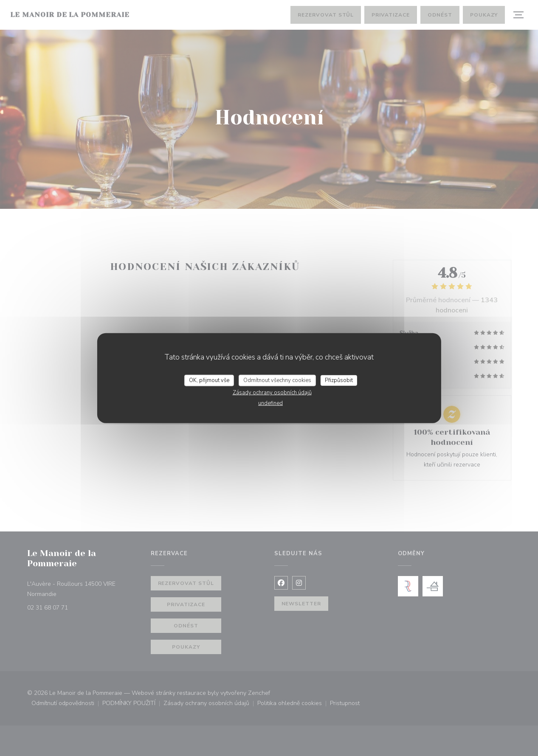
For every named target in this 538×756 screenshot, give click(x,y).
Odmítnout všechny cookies (277, 380)
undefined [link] (270, 403)
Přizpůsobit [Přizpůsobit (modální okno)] (339, 380)
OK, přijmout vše (209, 380)
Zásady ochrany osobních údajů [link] (272, 393)
